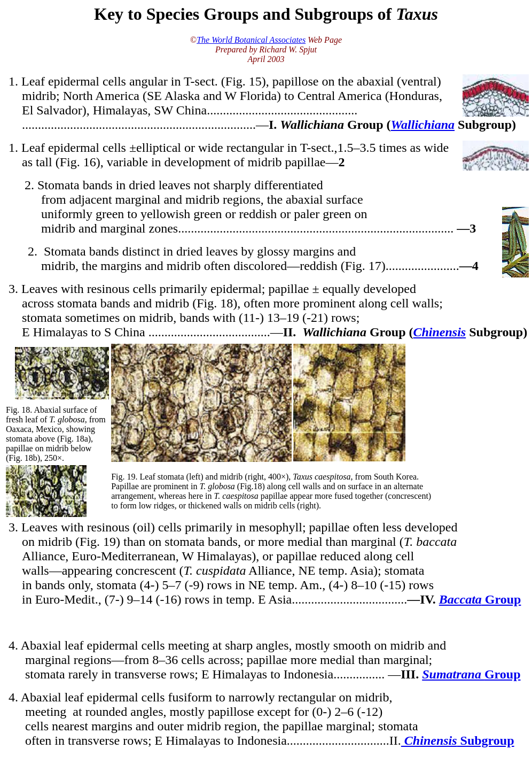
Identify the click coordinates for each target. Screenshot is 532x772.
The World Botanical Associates (251, 40)
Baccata (460, 599)
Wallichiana (423, 125)
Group (502, 599)
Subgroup (486, 740)
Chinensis (439, 332)
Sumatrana (453, 674)
